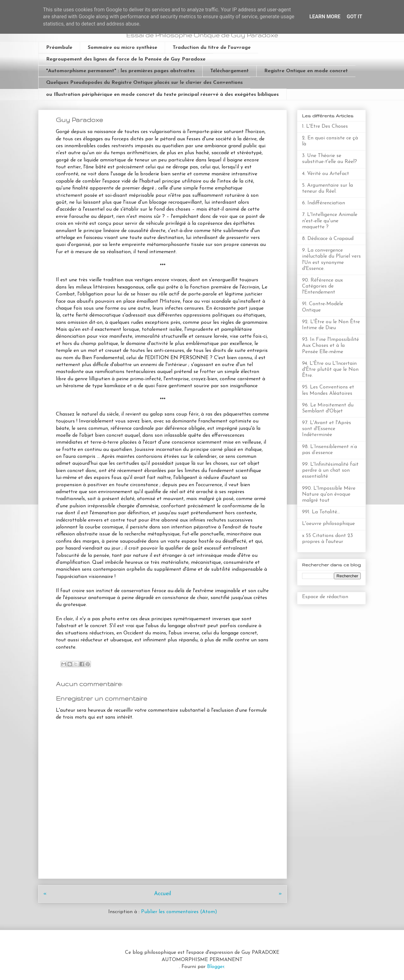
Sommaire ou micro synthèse (122, 48)
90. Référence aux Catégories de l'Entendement (322, 286)
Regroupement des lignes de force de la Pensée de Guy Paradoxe (126, 59)
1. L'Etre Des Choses (325, 126)
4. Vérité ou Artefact (326, 174)
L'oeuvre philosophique (328, 524)
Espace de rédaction (325, 597)
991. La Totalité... (321, 512)
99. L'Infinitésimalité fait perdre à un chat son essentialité (330, 470)
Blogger (216, 967)
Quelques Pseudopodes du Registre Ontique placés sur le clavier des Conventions (144, 83)
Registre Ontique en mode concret (306, 71)
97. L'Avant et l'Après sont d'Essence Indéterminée (327, 429)
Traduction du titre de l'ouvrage (212, 48)
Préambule (59, 48)
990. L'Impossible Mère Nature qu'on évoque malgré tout (329, 494)
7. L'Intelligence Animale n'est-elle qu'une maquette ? (330, 221)
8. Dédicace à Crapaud (328, 239)
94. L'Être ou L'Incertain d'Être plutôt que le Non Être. (330, 370)
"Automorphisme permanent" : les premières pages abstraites (120, 71)
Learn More (325, 17)
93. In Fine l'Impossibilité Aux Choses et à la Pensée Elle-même (330, 346)
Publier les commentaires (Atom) (179, 912)
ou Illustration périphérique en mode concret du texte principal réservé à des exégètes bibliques (162, 95)
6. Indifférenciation (324, 203)
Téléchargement (229, 71)
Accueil (163, 894)
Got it (354, 17)
